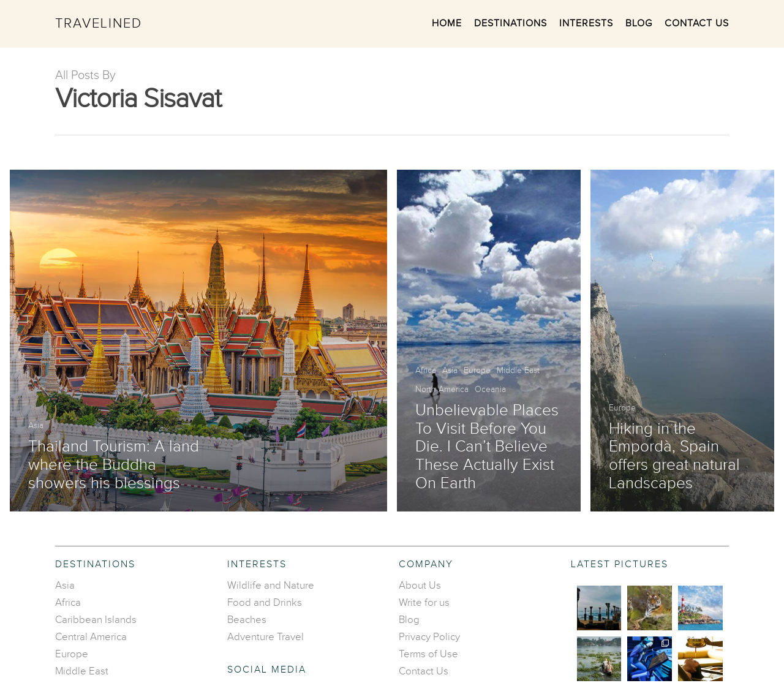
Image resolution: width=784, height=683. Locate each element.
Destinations (511, 24)
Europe (477, 371)
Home (447, 24)
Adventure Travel (266, 637)
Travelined (99, 24)
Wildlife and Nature (271, 586)
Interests (586, 24)
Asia (36, 426)
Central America (91, 637)
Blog (639, 24)
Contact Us (697, 24)
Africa (426, 371)
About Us (420, 586)
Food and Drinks (265, 603)
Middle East (518, 371)
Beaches (247, 620)
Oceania (490, 390)
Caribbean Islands (96, 620)
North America (442, 390)
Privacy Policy (429, 637)
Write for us (424, 603)
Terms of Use (428, 654)
